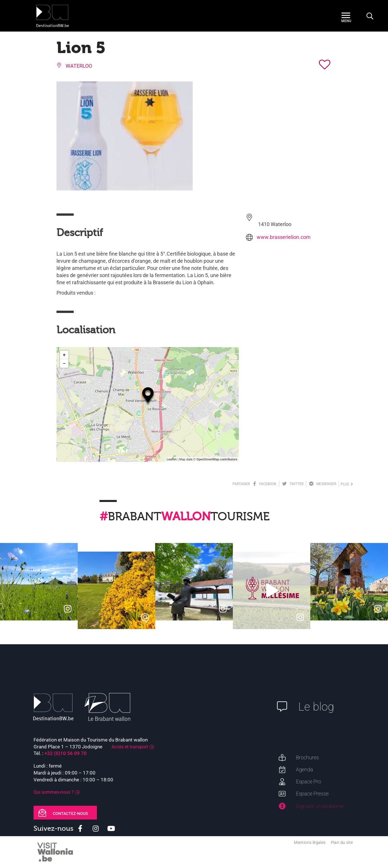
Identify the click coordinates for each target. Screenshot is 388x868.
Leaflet (172, 459)
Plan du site (342, 842)
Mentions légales (310, 842)
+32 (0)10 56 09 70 (66, 753)
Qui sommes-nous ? (54, 792)
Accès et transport (130, 747)
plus (347, 484)
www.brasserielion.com (284, 237)
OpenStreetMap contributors (217, 459)
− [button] (64, 363)
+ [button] (64, 355)
